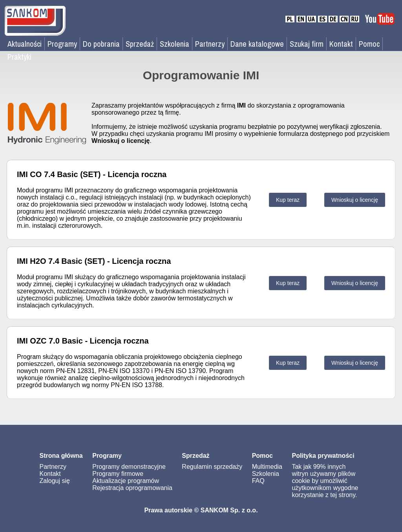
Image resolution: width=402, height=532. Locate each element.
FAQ (258, 481)
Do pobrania (101, 44)
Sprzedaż (140, 44)
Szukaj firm (307, 44)
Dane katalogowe (257, 44)
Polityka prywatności (323, 456)
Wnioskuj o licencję (355, 200)
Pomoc (369, 44)
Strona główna (61, 456)
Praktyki (19, 57)
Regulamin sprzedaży (212, 467)
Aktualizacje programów (126, 481)
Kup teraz (288, 200)
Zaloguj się (55, 481)
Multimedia (267, 467)
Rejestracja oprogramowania (132, 488)
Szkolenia (175, 44)
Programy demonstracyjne (129, 467)
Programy (62, 44)
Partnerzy (210, 44)
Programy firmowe (118, 474)
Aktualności (25, 44)
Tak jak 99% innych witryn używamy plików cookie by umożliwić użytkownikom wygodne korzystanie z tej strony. (325, 481)
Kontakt (341, 44)
